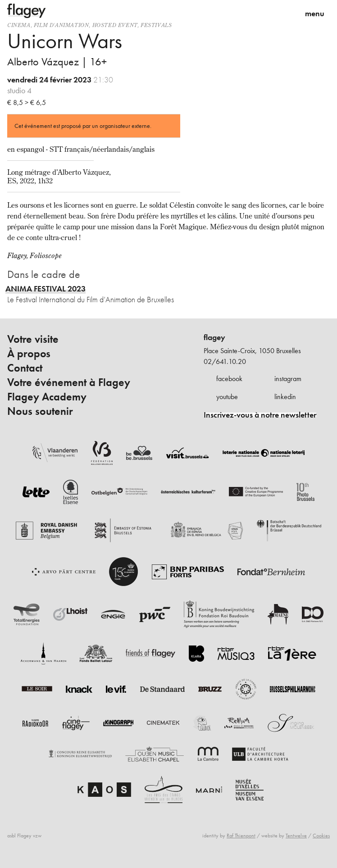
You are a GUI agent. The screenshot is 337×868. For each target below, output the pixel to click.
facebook (229, 379)
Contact (25, 368)
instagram (288, 379)
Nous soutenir (40, 411)
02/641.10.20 (225, 361)
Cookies (321, 836)
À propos (29, 354)
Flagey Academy (47, 397)
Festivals (156, 25)
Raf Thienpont (241, 836)
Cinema (19, 25)
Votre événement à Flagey (69, 382)
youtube (227, 397)
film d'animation (61, 25)
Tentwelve (296, 836)
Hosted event (115, 25)
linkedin (285, 397)
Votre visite (33, 339)
